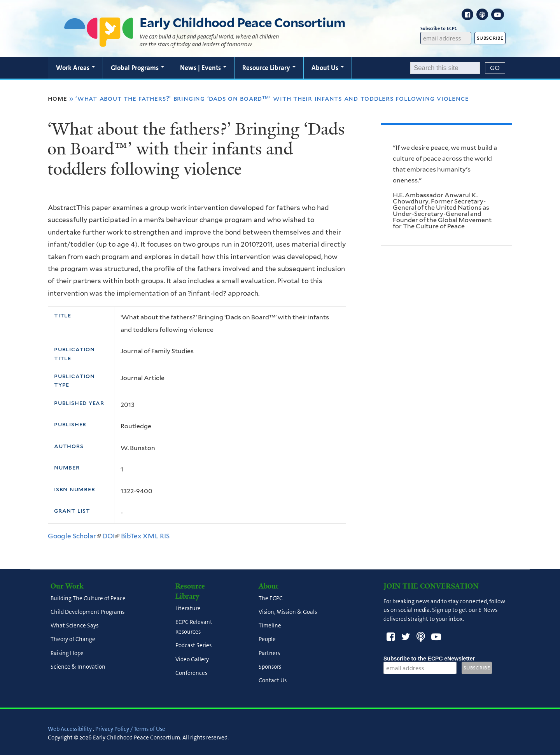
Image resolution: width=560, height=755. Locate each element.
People (267, 639)
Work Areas (75, 68)
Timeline (270, 626)
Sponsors (270, 667)
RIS (165, 536)
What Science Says (74, 626)
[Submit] (495, 68)
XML (150, 536)
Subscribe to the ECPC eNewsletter (429, 659)
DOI (111, 536)
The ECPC (271, 598)
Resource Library (269, 68)
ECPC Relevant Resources (194, 627)
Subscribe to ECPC (446, 29)
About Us (328, 68)
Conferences (191, 673)
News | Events (203, 68)
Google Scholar (74, 536)
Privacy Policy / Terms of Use (130, 729)
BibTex (131, 536)
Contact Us (273, 681)
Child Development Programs (87, 612)
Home (58, 98)
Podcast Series (193, 646)
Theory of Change (73, 639)
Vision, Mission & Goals (288, 612)
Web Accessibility (70, 729)
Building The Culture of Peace (88, 598)
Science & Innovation (78, 667)
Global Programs (137, 68)
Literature (188, 608)
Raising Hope (67, 653)
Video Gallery (192, 659)
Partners (269, 653)
